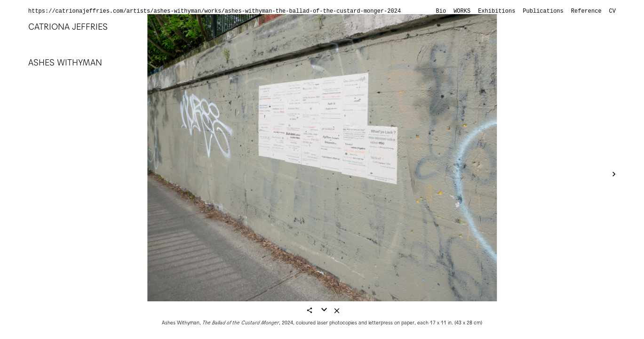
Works (462, 11)
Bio (441, 11)
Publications (543, 11)
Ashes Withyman (65, 62)
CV (612, 11)
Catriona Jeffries (68, 27)
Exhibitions (497, 11)
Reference (586, 11)
